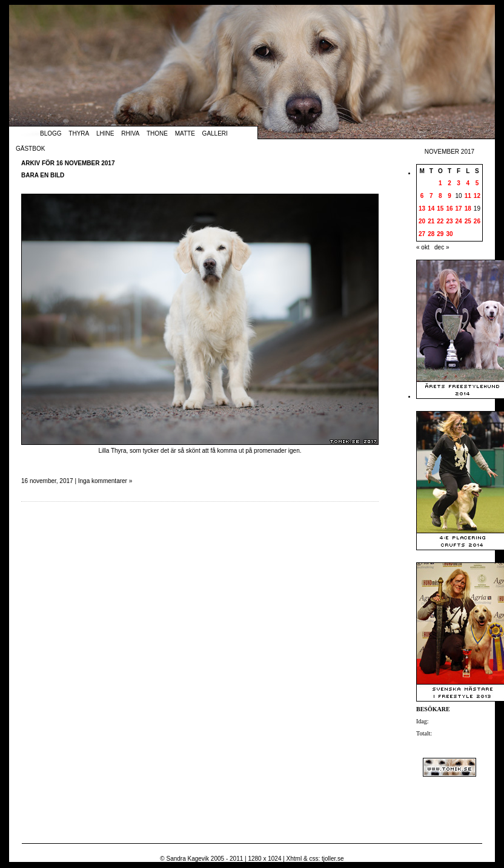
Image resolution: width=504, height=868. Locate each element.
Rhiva (130, 133)
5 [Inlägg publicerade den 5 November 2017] (477, 183)
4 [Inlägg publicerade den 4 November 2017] (468, 183)
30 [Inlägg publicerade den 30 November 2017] (449, 234)
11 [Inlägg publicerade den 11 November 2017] (468, 196)
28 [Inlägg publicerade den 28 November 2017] (431, 234)
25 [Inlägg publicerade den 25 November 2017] (468, 221)
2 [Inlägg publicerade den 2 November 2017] (449, 183)
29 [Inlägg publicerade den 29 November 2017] (440, 234)
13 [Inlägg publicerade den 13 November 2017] (422, 209)
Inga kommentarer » (105, 481)
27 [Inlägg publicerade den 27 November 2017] (422, 234)
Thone (157, 133)
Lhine (105, 133)
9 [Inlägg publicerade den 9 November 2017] (449, 196)
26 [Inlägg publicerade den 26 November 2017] (477, 221)
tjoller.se (333, 859)
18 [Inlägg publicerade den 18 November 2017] (468, 209)
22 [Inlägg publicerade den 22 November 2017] (440, 221)
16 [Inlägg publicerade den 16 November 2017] (449, 209)
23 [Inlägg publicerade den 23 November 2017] (449, 221)
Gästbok (30, 149)
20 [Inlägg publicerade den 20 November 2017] (422, 221)
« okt (423, 247)
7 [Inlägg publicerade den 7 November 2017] (431, 196)
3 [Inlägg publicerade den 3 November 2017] (459, 183)
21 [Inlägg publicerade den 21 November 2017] (431, 221)
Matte (185, 133)
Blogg (51, 133)
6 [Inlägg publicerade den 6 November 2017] (422, 196)
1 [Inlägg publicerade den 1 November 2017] (440, 183)
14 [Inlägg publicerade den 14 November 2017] (431, 209)
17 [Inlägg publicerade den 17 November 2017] (459, 209)
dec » (442, 247)
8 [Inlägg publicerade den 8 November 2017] (440, 196)
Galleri (215, 133)
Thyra (79, 133)
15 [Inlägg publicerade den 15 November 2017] (440, 209)
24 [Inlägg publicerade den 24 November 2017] (459, 221)
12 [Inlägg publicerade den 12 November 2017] (477, 196)
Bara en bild (43, 175)
